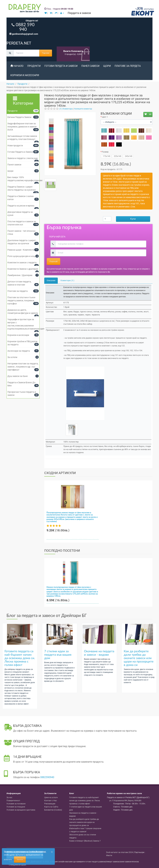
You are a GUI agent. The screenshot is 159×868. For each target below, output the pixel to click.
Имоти (109, 855)
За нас (9, 797)
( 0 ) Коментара (66, 109)
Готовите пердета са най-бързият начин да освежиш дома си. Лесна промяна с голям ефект (20, 658)
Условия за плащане (16, 807)
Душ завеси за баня (18, 376)
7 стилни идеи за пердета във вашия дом (58, 654)
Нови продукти (15, 146)
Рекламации (50, 804)
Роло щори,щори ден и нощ (21, 256)
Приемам (20, 859)
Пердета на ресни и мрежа (21, 206)
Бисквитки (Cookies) (53, 810)
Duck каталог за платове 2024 (120, 852)
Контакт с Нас (51, 801)
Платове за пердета (128, 66)
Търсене (46, 53)
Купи (133, 219)
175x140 (106, 156)
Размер (105, 152)
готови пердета (92, 862)
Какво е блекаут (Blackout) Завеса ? (85, 841)
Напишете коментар (83, 109)
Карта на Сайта (51, 807)
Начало (17, 66)
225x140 (117, 156)
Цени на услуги (51, 797)
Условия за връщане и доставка (21, 810)
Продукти (34, 66)
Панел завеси (90, 66)
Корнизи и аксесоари (25, 75)
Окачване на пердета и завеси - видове (99, 653)
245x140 (128, 156)
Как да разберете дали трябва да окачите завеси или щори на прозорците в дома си (139, 658)
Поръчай (53, 261)
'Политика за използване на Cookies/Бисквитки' (25, 852)
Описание (51, 280)
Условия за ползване (16, 804)
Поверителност (13, 801)
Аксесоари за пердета (19, 351)
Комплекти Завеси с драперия (23, 269)
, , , (125, 801)
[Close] (52, 852)
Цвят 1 (105, 117)
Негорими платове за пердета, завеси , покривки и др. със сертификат (23, 367)
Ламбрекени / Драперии (20, 275)
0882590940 (47, 777)
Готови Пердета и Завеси (61, 66)
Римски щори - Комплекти (21, 250)
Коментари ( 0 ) (67, 280)
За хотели (12, 357)
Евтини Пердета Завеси (19, 117)
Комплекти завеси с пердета (22, 263)
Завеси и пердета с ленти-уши (23, 158)
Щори (107, 66)
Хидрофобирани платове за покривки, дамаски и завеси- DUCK (22, 127)
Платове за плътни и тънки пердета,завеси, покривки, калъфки (21, 300)
